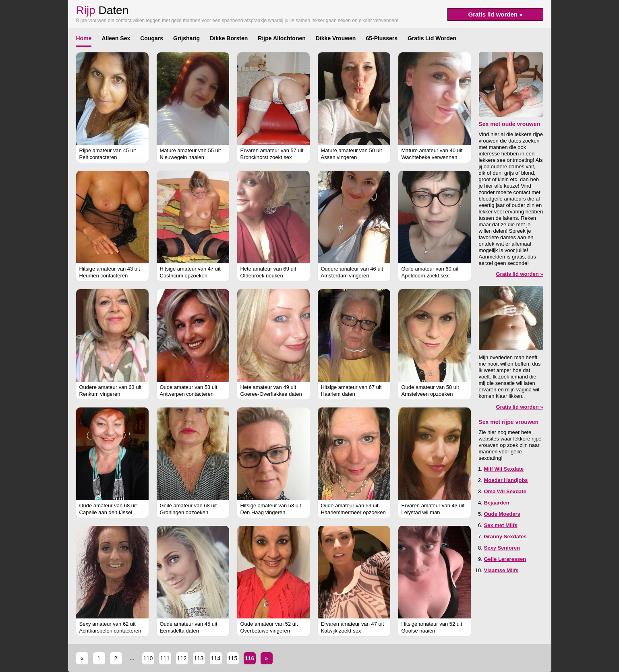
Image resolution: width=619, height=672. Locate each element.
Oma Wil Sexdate (505, 491)
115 (233, 658)
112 (182, 658)
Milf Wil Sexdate (504, 469)
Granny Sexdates (505, 537)
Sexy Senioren (502, 548)
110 (148, 658)
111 (165, 658)
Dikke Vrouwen (336, 38)
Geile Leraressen (505, 559)
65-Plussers (382, 38)
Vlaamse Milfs (501, 570)
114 (216, 658)
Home (84, 38)
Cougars (152, 38)
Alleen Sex (116, 38)
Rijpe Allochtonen (282, 38)
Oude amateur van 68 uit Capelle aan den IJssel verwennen (108, 512)
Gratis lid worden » (495, 14)
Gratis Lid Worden (432, 38)
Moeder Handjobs (506, 480)
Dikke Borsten (229, 38)
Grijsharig (186, 38)
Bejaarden (497, 503)
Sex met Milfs (501, 525)
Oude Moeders (502, 514)
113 (199, 658)
